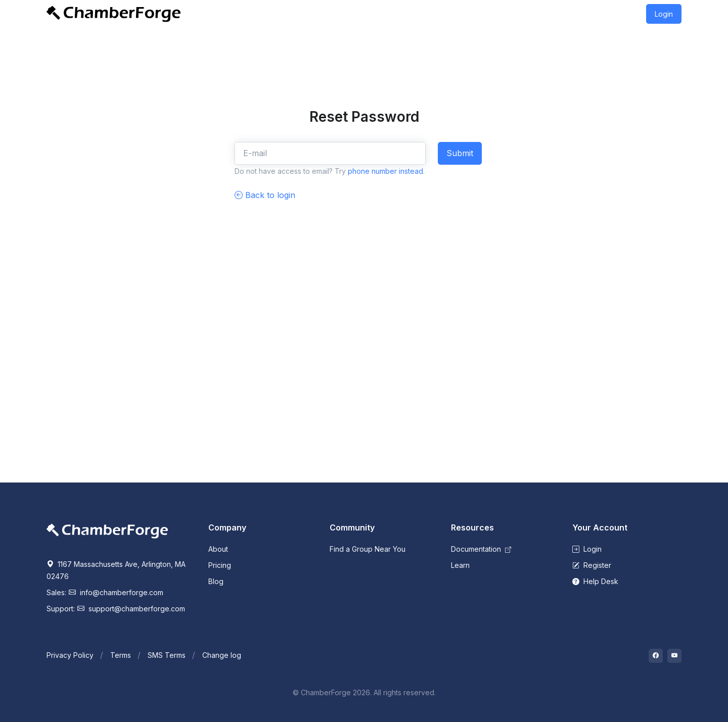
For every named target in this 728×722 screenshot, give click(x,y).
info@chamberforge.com (116, 592)
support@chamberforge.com (131, 609)
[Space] (107, 531)
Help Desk (595, 581)
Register (592, 565)
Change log (222, 655)
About (218, 549)
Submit (460, 153)
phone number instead (385, 171)
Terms (121, 655)
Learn (460, 565)
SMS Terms (167, 655)
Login (664, 14)
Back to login (265, 195)
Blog (216, 581)
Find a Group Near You (368, 549)
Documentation (481, 549)
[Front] (113, 14)
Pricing (220, 565)
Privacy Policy (70, 655)
